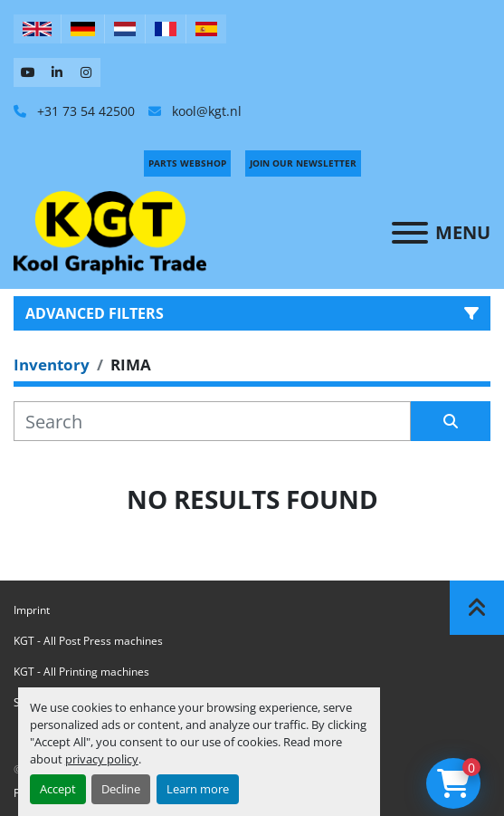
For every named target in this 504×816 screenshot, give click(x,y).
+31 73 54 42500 (84, 111)
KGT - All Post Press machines (88, 641)
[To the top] (477, 608)
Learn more (198, 789)
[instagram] (86, 72)
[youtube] (28, 72)
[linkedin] (57, 72)
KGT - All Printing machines (81, 672)
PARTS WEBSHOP (187, 163)
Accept (58, 789)
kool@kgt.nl (205, 111)
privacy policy (102, 759)
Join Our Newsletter (303, 163)
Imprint (32, 610)
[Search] (212, 421)
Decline (121, 789)
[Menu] (410, 233)
